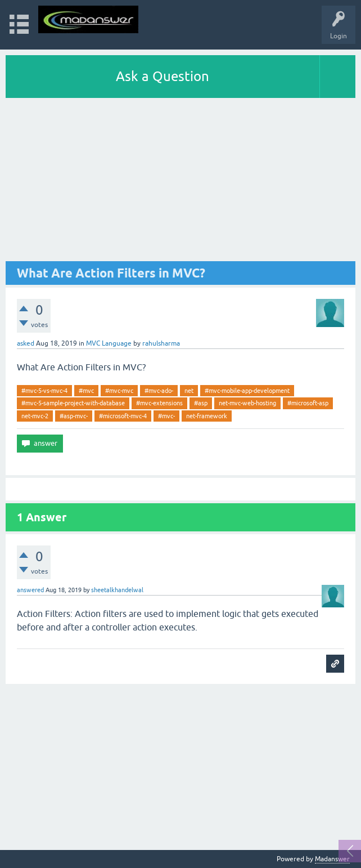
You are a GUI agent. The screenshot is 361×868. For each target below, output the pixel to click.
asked (26, 343)
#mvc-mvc (119, 391)
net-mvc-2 (35, 416)
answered (30, 590)
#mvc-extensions (159, 403)
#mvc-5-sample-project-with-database (73, 403)
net (189, 391)
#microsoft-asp (308, 403)
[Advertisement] (180, 182)
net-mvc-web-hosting (247, 403)
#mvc (86, 391)
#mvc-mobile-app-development (247, 391)
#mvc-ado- (159, 391)
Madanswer (332, 859)
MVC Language (109, 343)
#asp (201, 403)
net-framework (207, 416)
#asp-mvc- (74, 416)
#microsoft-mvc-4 (123, 416)
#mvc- (166, 416)
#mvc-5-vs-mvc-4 (44, 391)
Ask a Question (163, 76)
